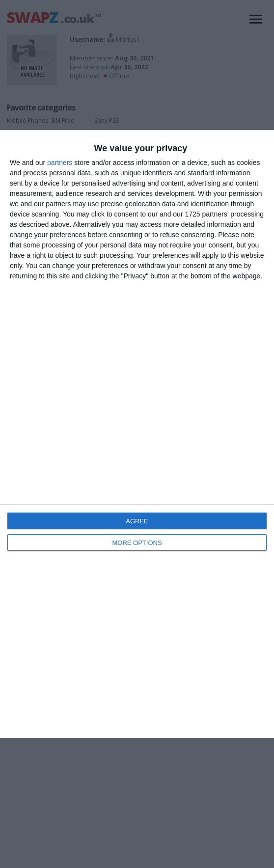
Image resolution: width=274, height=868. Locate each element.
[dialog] (137, 434)
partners (60, 163)
